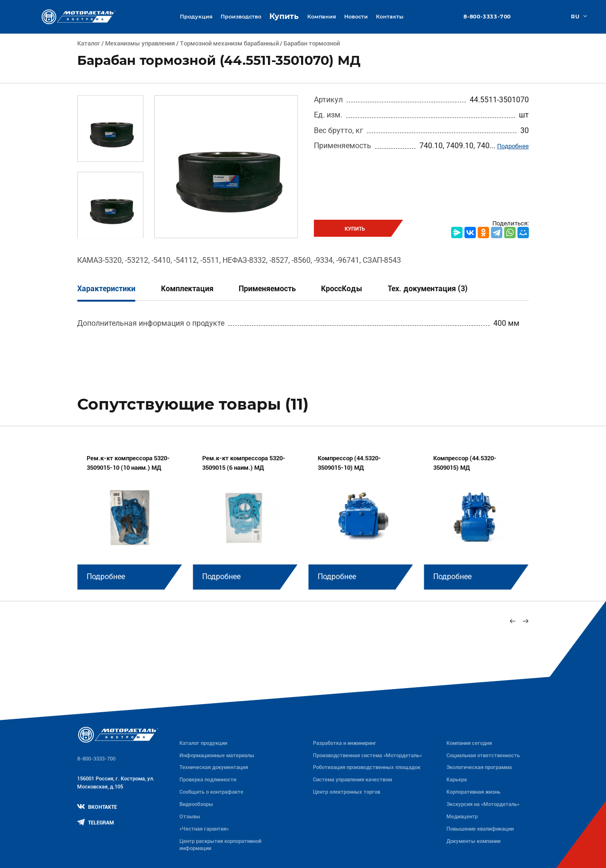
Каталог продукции (203, 743)
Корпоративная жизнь (473, 792)
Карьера (457, 779)
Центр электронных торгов (347, 792)
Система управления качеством (352, 779)
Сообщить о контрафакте (211, 792)
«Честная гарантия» (204, 829)
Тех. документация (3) (428, 289)
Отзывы (190, 816)
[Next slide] (525, 621)
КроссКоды (342, 289)
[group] (129, 516)
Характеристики (106, 289)
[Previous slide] (513, 621)
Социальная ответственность (483, 755)
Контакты (390, 17)
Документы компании (473, 841)
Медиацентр (462, 816)
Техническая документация (214, 767)
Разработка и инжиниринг (345, 743)
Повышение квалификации (480, 829)
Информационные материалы (217, 755)
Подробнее (513, 146)
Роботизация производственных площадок (367, 767)
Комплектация (187, 289)
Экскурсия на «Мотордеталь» (483, 804)
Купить (284, 16)
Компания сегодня (469, 743)
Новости (356, 17)
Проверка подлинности (208, 779)
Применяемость (267, 289)
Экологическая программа (479, 767)
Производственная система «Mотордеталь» (367, 755)
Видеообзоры (196, 804)
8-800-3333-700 (487, 17)
